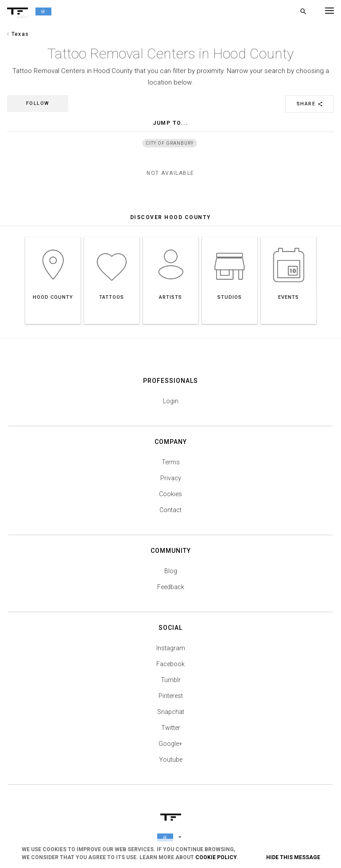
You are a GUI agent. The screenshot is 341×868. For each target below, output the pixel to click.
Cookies (170, 494)
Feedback (171, 587)
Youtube (171, 760)
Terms (171, 462)
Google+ (170, 744)
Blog (171, 571)
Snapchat (171, 712)
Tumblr (171, 680)
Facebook (170, 664)
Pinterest (171, 696)
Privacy (171, 478)
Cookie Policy (216, 857)
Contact (170, 510)
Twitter (171, 728)
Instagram (171, 648)
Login (171, 401)
